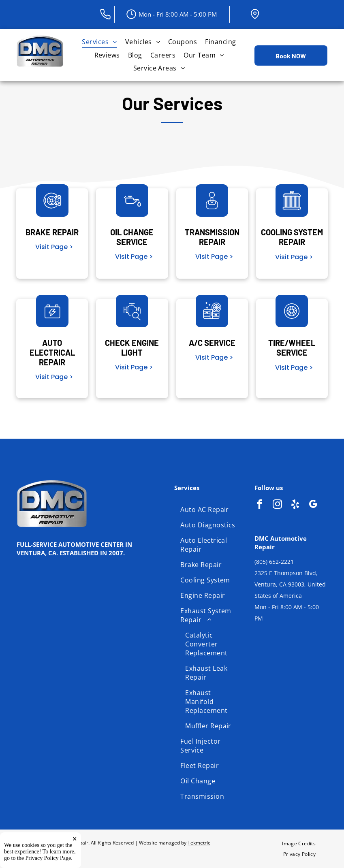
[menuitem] (99, 42)
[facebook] (260, 505)
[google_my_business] (313, 505)
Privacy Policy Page (48, 858)
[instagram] (277, 505)
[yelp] (295, 505)
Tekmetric (199, 843)
